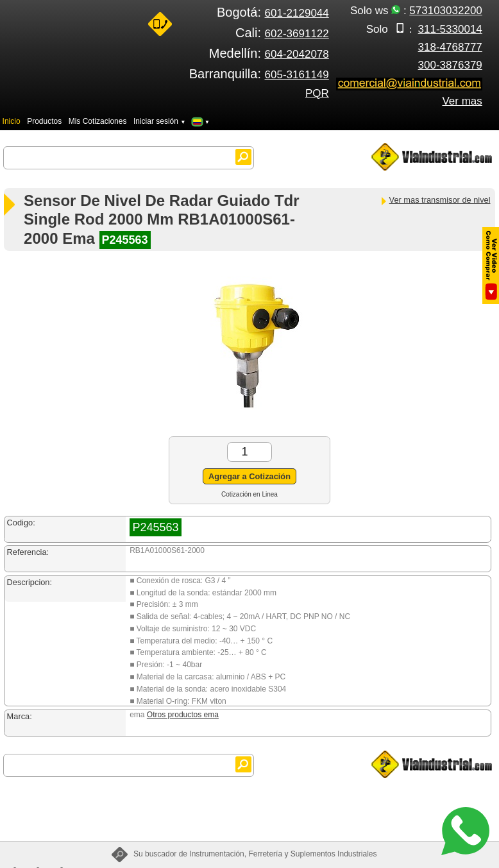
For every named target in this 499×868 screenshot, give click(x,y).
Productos (44, 121)
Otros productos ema (183, 715)
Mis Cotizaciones (98, 121)
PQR (317, 93)
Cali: (282, 33)
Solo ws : (416, 11)
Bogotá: (273, 12)
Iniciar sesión (160, 121)
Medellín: (269, 53)
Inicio (12, 121)
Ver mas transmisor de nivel (435, 200)
